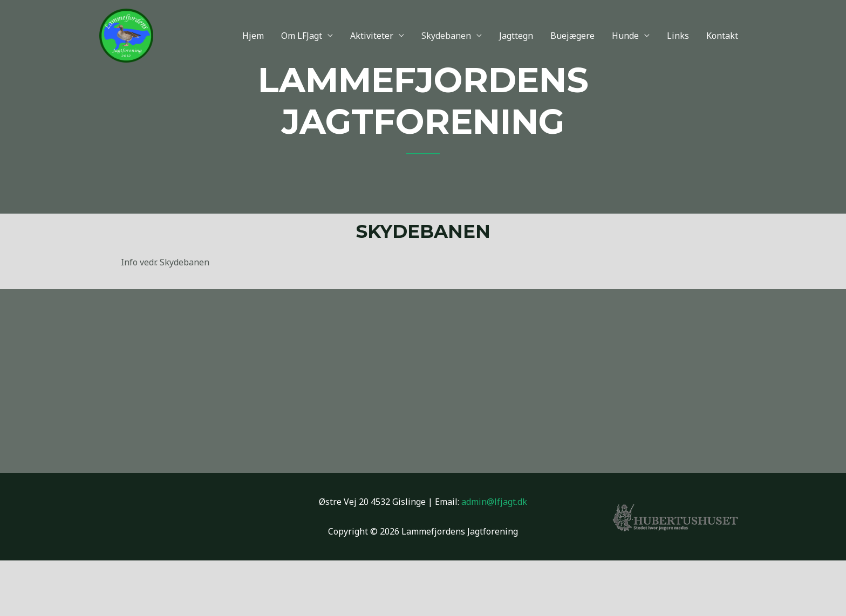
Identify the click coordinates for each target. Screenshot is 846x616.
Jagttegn (516, 36)
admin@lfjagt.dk (494, 502)
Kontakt (722, 36)
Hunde (625, 36)
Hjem (253, 36)
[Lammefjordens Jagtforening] (126, 35)
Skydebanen (446, 36)
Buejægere (572, 36)
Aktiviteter (372, 36)
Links (678, 36)
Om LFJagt (302, 36)
